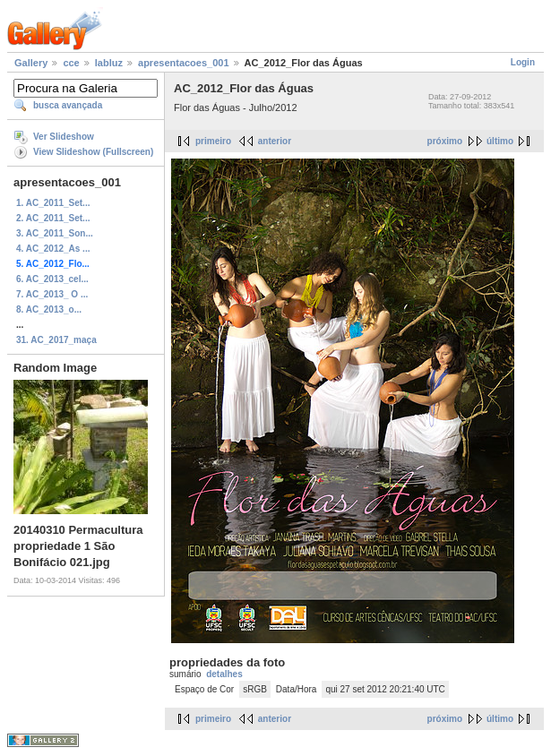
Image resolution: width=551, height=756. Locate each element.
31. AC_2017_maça (56, 340)
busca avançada (68, 105)
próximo (445, 141)
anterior (275, 141)
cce (71, 63)
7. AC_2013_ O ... (52, 294)
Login (523, 62)
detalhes (224, 674)
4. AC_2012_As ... (53, 249)
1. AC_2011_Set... (53, 203)
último (500, 141)
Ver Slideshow (64, 137)
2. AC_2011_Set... (53, 218)
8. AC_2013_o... (49, 309)
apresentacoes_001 (184, 63)
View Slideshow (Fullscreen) (93, 152)
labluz (109, 63)
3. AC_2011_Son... (55, 233)
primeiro (213, 141)
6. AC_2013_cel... (52, 279)
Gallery (31, 63)
